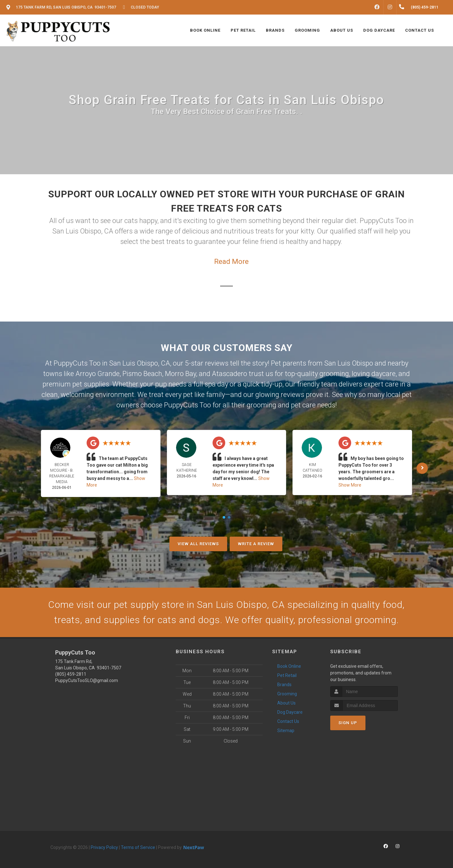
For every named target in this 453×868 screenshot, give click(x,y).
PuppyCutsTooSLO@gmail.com (87, 680)
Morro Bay (181, 374)
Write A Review (256, 544)
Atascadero (230, 374)
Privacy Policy (104, 847)
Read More (231, 262)
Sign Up (348, 723)
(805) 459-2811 (71, 674)
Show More (350, 485)
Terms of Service (138, 847)
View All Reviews (198, 544)
